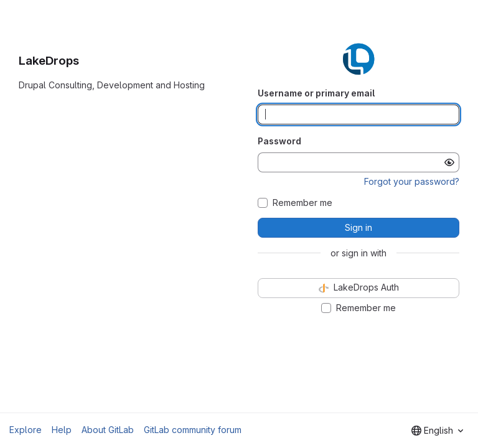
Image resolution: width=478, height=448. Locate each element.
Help (62, 430)
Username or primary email (316, 93)
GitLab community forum (193, 430)
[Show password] (449, 162)
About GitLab (108, 430)
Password (279, 141)
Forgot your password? (412, 181)
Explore (26, 430)
